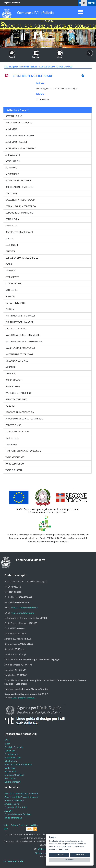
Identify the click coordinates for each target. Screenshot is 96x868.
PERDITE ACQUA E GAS (16, 399)
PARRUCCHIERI (12, 386)
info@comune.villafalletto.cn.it (22, 613)
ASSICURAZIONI (13, 161)
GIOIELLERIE (11, 290)
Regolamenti (10, 771)
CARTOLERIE (11, 193)
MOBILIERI (10, 374)
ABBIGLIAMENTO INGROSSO (19, 123)
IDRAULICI (10, 309)
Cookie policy (64, 849)
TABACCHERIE (12, 438)
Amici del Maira (12, 804)
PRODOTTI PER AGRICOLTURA (19, 412)
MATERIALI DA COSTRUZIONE (19, 354)
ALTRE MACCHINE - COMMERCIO (21, 148)
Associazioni (10, 778)
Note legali (6, 827)
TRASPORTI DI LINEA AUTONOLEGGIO (23, 451)
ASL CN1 (9, 811)
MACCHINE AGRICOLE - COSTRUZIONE (23, 341)
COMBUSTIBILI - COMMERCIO (19, 213)
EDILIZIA (9, 238)
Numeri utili (10, 751)
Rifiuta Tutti (80, 855)
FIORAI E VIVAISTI (13, 283)
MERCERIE (10, 367)
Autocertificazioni (13, 758)
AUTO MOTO (11, 168)
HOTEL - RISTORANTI (15, 303)
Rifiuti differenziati (13, 818)
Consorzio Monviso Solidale (17, 814)
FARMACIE (10, 271)
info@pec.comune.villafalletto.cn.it (24, 608)
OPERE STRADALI (14, 380)
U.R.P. (7, 744)
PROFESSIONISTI (13, 425)
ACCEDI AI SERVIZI (87, 3)
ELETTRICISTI (11, 245)
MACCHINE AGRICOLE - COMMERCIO (23, 335)
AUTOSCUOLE (12, 174)
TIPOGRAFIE (11, 444)
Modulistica (10, 768)
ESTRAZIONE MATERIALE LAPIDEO (22, 258)
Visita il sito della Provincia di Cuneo (21, 797)
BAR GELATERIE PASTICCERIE (19, 187)
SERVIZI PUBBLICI (14, 116)
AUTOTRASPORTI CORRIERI (18, 181)
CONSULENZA (12, 219)
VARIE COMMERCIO (14, 464)
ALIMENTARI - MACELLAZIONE (20, 135)
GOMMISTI (10, 296)
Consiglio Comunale (14, 747)
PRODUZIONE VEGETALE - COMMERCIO (24, 419)
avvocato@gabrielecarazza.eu (23, 698)
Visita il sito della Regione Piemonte (21, 793)
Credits (22, 825)
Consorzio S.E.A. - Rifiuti (16, 807)
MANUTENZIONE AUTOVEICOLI (20, 348)
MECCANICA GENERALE (16, 361)
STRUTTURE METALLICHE (17, 432)
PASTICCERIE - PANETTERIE (18, 393)
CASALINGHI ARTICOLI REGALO (20, 200)
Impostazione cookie (13, 861)
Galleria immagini (12, 782)
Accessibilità (32, 825)
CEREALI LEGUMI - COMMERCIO (20, 206)
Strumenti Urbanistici (14, 775)
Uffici (7, 740)
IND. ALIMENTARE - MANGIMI (19, 322)
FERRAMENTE (12, 277)
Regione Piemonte (12, 2)
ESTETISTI (10, 251)
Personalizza (70, 860)
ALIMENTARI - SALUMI (16, 142)
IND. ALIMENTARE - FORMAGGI (20, 316)
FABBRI (9, 264)
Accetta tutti (59, 855)
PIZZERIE (10, 406)
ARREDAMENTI (12, 155)
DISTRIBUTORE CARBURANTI (19, 232)
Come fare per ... (12, 754)
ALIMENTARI (11, 129)
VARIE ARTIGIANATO (15, 457)
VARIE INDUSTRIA (13, 470)
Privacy (14, 825)
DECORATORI (11, 226)
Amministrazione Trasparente (18, 764)
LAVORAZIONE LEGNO (16, 329)
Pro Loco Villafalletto (14, 800)
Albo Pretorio (11, 761)
